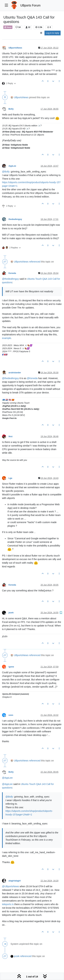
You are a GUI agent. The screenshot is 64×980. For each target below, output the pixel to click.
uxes (11, 715)
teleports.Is (8, 904)
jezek (11, 613)
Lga (10, 478)
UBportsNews (15, 48)
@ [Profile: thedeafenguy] (10, 279)
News (8, 27)
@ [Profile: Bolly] (6, 172)
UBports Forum (30, 5)
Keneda (12, 273)
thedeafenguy (15, 219)
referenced (35, 262)
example (7, 338)
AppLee (12, 166)
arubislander (15, 373)
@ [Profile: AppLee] (7, 778)
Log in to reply (53, 33)
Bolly (11, 109)
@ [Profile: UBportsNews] (11, 886)
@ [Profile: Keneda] (32, 378)
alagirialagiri (15, 881)
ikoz (11, 436)
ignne (11, 667)
